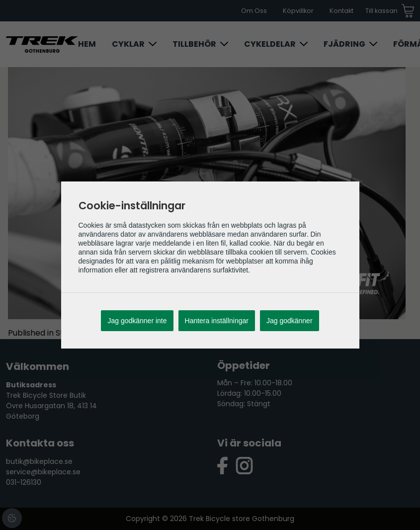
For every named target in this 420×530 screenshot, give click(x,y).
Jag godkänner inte (137, 321)
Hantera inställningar (217, 321)
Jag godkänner (290, 321)
